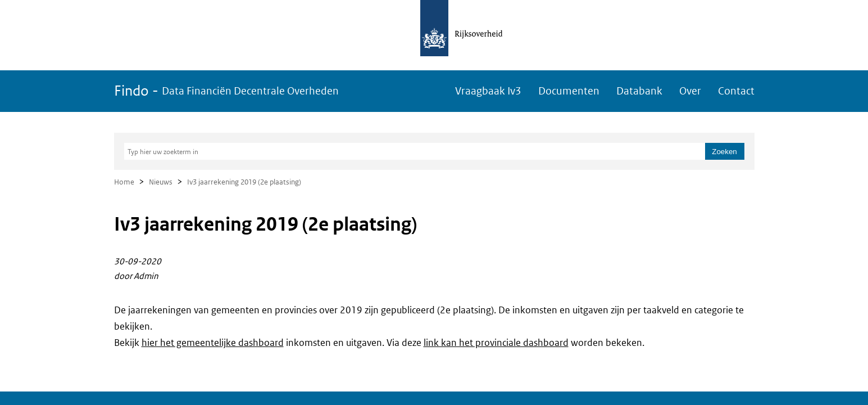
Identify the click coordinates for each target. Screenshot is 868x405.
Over (690, 91)
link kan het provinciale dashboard (496, 343)
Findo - (226, 91)
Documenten (569, 91)
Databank (639, 91)
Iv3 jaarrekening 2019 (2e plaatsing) (244, 182)
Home (124, 182)
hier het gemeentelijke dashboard (213, 343)
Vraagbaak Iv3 (488, 91)
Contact (736, 91)
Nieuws (161, 182)
